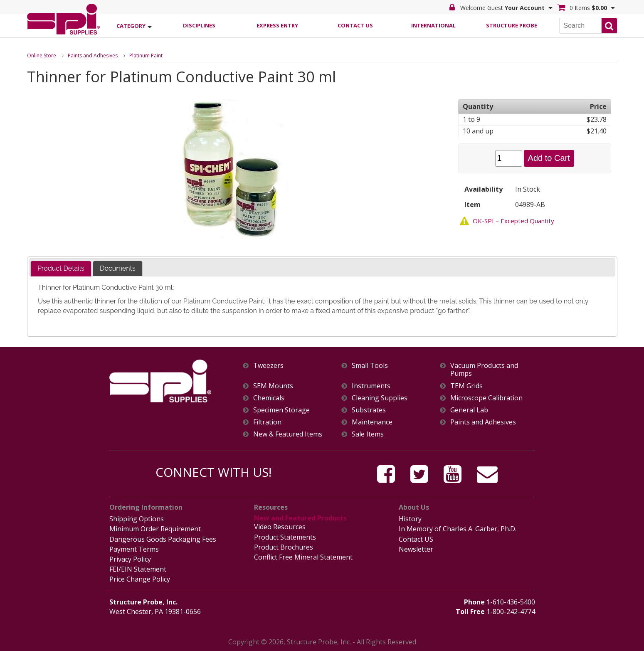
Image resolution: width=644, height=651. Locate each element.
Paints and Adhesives (93, 55)
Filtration (267, 422)
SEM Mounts (273, 386)
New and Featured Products (300, 518)
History (410, 519)
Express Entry (277, 25)
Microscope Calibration (486, 398)
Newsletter (416, 549)
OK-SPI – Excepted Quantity (513, 221)
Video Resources (280, 527)
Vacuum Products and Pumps (484, 370)
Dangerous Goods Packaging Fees (163, 539)
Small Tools (370, 366)
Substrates (369, 410)
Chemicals (269, 398)
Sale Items (368, 434)
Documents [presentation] (118, 268)
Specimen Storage (281, 410)
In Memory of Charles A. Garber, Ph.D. (458, 529)
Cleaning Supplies (380, 398)
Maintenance (372, 422)
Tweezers (268, 366)
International (433, 25)
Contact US (416, 539)
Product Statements (285, 537)
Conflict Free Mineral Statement (303, 557)
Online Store (42, 55)
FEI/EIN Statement (138, 569)
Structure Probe (512, 25)
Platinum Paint (146, 55)
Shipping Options (137, 519)
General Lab (469, 410)
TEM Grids (466, 386)
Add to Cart (549, 158)
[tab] (61, 269)
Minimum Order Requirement (155, 529)
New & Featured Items (288, 434)
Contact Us (355, 25)
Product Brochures (284, 547)
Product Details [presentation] (61, 268)
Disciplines (199, 25)
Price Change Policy (140, 579)
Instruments (371, 386)
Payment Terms (134, 549)
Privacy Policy (130, 559)
